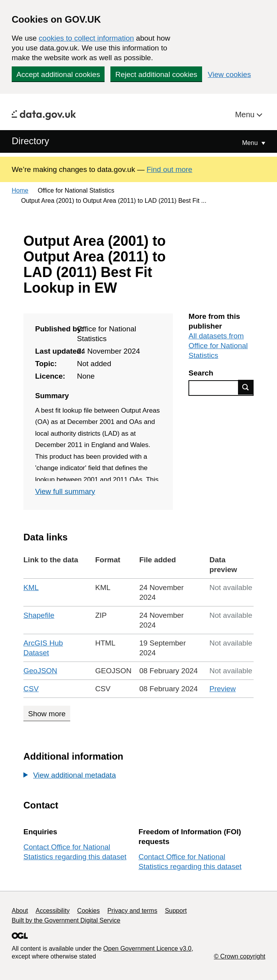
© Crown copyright (240, 956)
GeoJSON (40, 671)
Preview (223, 689)
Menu (246, 114)
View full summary (65, 491)
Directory (30, 141)
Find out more (170, 169)
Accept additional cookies (58, 74)
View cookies (230, 74)
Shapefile (39, 615)
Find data (246, 387)
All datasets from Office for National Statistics (218, 346)
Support (176, 911)
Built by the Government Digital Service (66, 920)
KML (31, 587)
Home (20, 190)
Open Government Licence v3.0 (147, 949)
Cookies (89, 911)
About (20, 911)
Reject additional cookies (156, 74)
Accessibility (52, 911)
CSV (31, 689)
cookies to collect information (86, 38)
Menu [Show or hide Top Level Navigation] (251, 143)
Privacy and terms (132, 911)
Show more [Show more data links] (47, 714)
